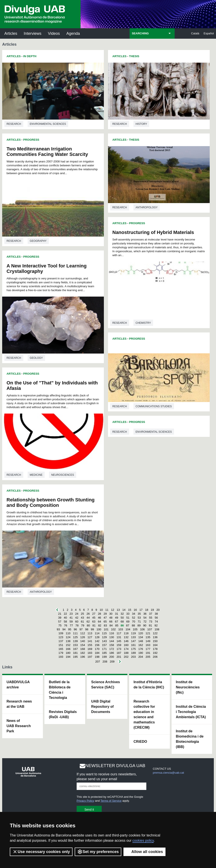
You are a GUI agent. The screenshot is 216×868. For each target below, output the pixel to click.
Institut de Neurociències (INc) (188, 687)
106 (142, 629)
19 (152, 610)
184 (97, 653)
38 (156, 614)
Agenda (73, 33)
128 (97, 637)
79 (83, 625)
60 (77, 622)
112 (83, 633)
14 (124, 610)
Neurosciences (63, 475)
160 (126, 645)
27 (94, 614)
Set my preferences (98, 852)
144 (112, 641)
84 (111, 625)
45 (94, 618)
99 (92, 629)
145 (119, 641)
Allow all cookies (144, 852)
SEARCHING (140, 33)
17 (141, 610)
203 (133, 657)
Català (195, 33)
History (141, 124)
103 (121, 629)
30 (111, 614)
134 (141, 637)
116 (112, 633)
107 (150, 629)
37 (150, 614)
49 (116, 618)
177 (148, 649)
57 (60, 622)
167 (75, 649)
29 (105, 614)
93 (58, 629)
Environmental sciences (48, 124)
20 (158, 610)
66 (111, 622)
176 (141, 649)
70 (133, 622)
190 (141, 653)
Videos (54, 33)
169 (90, 649)
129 (104, 637)
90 (145, 625)
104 (128, 629)
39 (60, 618)
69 (128, 622)
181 (75, 653)
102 (113, 629)
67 (116, 622)
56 (156, 618)
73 (150, 622)
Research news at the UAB (19, 704)
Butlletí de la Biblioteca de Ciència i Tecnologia (60, 690)
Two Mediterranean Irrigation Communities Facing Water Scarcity (47, 152)
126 (83, 637)
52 (133, 618)
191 (148, 653)
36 (145, 614)
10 (101, 610)
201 (119, 657)
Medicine (36, 475)
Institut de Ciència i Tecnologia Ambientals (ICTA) (191, 712)
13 (118, 610)
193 (61, 657)
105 (135, 629)
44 (88, 618)
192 (155, 653)
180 (68, 653)
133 (133, 637)
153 (75, 645)
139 (75, 641)
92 (156, 625)
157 (104, 645)
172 (112, 649)
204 (141, 657)
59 (71, 622)
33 (128, 614)
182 (83, 653)
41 (71, 618)
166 (68, 649)
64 (100, 622)
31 (116, 614)
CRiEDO (140, 742)
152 (68, 645)
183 (90, 653)
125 (75, 637)
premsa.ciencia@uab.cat (168, 773)
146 (126, 641)
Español (209, 33)
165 (61, 649)
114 (97, 633)
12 (113, 610)
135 (148, 637)
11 (107, 610)
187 (119, 653)
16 (135, 610)
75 (60, 625)
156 (97, 645)
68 (122, 622)
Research (14, 124)
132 (126, 637)
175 (133, 649)
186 (112, 653)
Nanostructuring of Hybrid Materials (153, 232)
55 (150, 618)
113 (90, 633)
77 (71, 625)
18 (147, 610)
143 (104, 641)
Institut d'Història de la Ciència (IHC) (149, 685)
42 (77, 618)
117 (119, 633)
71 (139, 622)
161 (133, 645)
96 (75, 629)
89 (139, 625)
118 (126, 633)
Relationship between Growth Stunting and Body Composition (51, 502)
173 (119, 649)
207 (98, 662)
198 (97, 657)
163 (148, 645)
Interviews (33, 33)
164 (155, 645)
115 (104, 633)
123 (61, 637)
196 (83, 657)
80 (88, 625)
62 (88, 622)
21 (60, 614)
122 (155, 633)
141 (90, 641)
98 (87, 629)
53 (139, 618)
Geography (38, 241)
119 (133, 633)
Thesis (134, 56)
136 (155, 637)
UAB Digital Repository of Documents (102, 707)
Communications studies (154, 406)
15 (130, 610)
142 (97, 641)
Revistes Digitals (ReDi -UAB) (63, 714)
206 (155, 657)
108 (157, 629)
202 (126, 657)
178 (155, 649)
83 (105, 625)
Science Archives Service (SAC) (106, 685)
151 (61, 645)
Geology (36, 358)
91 (150, 625)
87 (128, 625)
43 (82, 618)
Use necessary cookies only (41, 852)
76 (66, 625)
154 (83, 645)
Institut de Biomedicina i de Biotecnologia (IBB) (190, 739)
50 (122, 618)
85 (117, 625)
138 (68, 641)
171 (104, 649)
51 (128, 618)
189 (133, 653)
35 (139, 614)
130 (112, 637)
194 (68, 657)
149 (148, 641)
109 (61, 633)
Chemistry (143, 323)
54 (145, 618)
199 (104, 657)
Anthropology (41, 592)
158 (112, 645)
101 (106, 629)
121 (148, 633)
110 (68, 633)
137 (61, 641)
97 (81, 629)
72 (145, 622)
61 (82, 622)
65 (105, 622)
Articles (11, 33)
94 (64, 629)
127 (90, 637)
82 (100, 625)
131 (119, 637)
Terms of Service (111, 801)
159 (119, 645)
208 (105, 662)
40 (65, 618)
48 (111, 618)
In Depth (30, 56)
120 (141, 633)
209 (112, 662)
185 (104, 653)
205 (148, 657)
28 (100, 614)
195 (75, 657)
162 (141, 645)
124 (68, 637)
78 (77, 625)
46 (100, 618)
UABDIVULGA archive (18, 685)
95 (70, 629)
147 (133, 641)
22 (65, 614)
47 (105, 618)
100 (99, 629)
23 (71, 614)
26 (88, 614)
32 (122, 614)
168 (83, 649)
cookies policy (143, 840)
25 (82, 614)
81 (94, 625)
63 (94, 622)
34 (133, 614)
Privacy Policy (85, 801)
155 (90, 645)
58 (65, 622)
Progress (31, 140)
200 (112, 657)
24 (77, 614)
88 (133, 625)
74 (156, 622)
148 (141, 641)
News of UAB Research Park (19, 726)
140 (83, 641)
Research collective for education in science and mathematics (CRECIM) (144, 714)
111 (75, 633)
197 (90, 657)
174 (126, 649)
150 (155, 641)
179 (61, 653)
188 (126, 653)
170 (97, 649)
